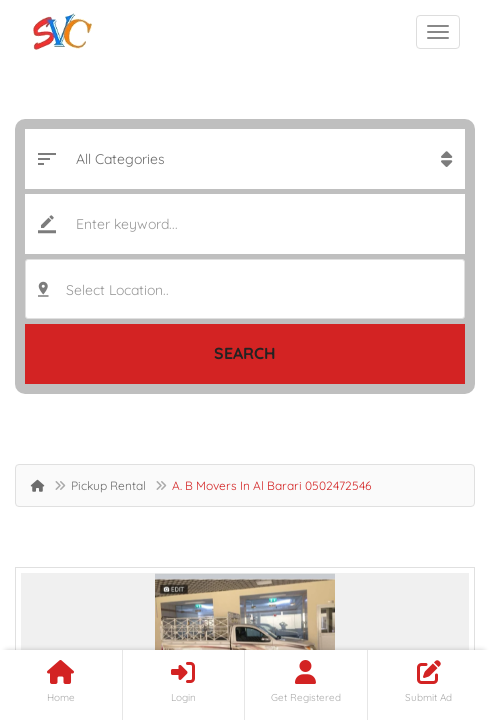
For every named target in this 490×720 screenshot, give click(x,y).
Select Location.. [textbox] (117, 290)
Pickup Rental (108, 485)
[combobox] (245, 289)
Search (245, 353)
